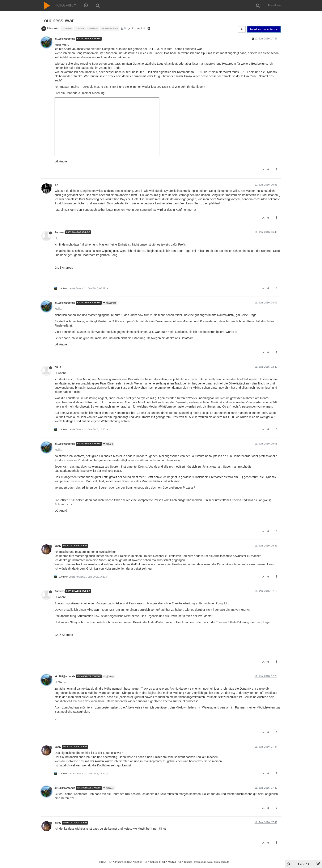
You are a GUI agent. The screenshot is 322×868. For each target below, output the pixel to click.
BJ (56, 185)
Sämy (58, 546)
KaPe (58, 367)
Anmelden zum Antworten (264, 29)
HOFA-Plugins (116, 862)
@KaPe (108, 444)
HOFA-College (151, 862)
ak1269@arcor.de (65, 39)
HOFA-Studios (184, 862)
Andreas (60, 232)
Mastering (54, 28)
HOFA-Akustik (133, 862)
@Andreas (110, 303)
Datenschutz (222, 862)
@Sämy (108, 676)
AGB (211, 862)
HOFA (103, 862)
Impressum (200, 862)
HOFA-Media (167, 862)
